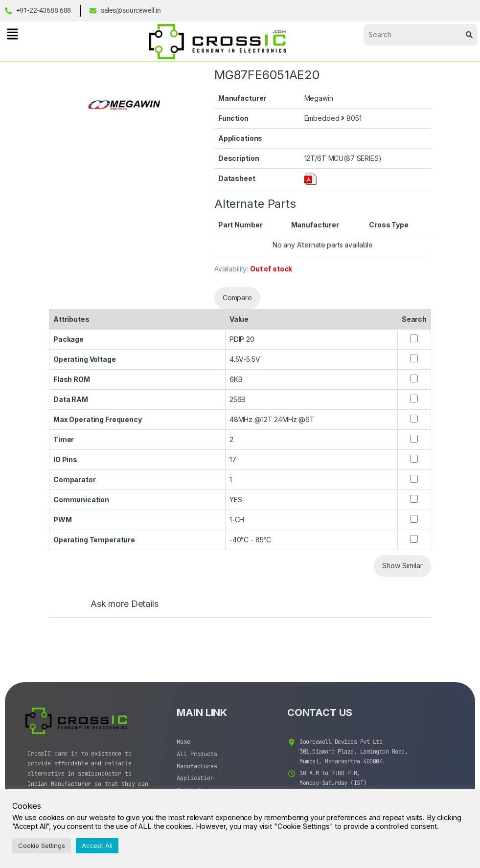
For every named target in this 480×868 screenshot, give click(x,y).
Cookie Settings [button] (42, 846)
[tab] (115, 608)
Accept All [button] (97, 846)
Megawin (319, 98)
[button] (12, 34)
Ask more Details (125, 604)
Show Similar (402, 566)
